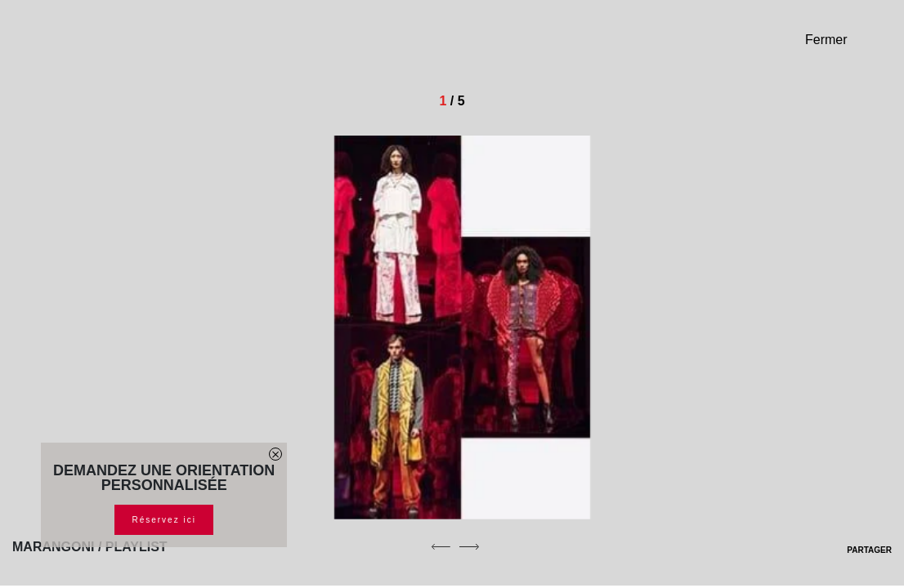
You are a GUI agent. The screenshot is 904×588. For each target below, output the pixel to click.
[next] (469, 546)
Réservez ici (163, 520)
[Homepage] (127, 46)
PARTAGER (859, 550)
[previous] (441, 546)
